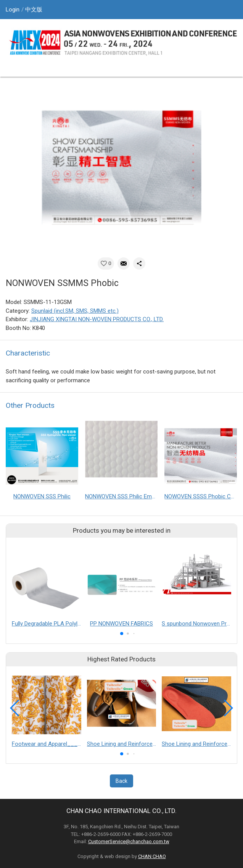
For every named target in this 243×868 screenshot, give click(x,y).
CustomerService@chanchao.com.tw (129, 841)
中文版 (34, 10)
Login (13, 10)
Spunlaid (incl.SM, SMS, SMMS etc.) (75, 311)
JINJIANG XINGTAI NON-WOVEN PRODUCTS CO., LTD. (97, 319)
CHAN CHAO (152, 856)
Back (121, 781)
